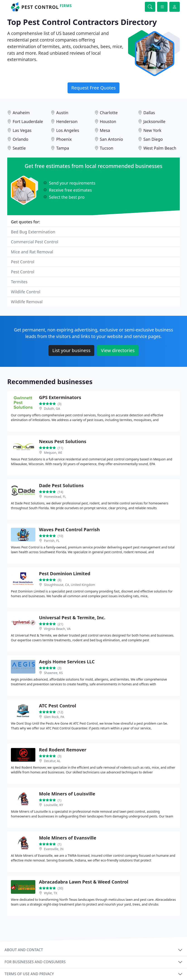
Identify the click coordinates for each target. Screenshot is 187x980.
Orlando (21, 139)
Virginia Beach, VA (57, 629)
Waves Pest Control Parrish (69, 529)
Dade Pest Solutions (61, 485)
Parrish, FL (52, 541)
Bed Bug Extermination (33, 232)
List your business (71, 350)
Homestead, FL (55, 497)
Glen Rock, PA (54, 717)
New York (152, 130)
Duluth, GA (52, 409)
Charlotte (109, 113)
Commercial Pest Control (35, 242)
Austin (62, 113)
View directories (118, 350)
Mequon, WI (53, 453)
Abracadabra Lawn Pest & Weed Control (84, 882)
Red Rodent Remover (63, 750)
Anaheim (21, 113)
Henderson (67, 121)
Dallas (149, 113)
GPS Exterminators (60, 397)
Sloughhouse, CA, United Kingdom (70, 585)
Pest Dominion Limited (65, 574)
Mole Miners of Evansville (68, 838)
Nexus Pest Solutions (63, 441)
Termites (19, 282)
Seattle (19, 148)
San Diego (153, 139)
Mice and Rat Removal (32, 252)
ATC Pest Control (58, 706)
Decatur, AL (52, 761)
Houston (108, 121)
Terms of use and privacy (29, 974)
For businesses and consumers (35, 962)
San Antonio (111, 139)
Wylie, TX (51, 893)
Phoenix (64, 139)
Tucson (107, 148)
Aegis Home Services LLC (67, 662)
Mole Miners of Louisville (67, 794)
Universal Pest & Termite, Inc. (72, 618)
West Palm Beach (160, 148)
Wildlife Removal (27, 302)
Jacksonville (154, 121)
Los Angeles (68, 130)
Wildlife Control (26, 292)
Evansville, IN (54, 849)
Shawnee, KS (53, 673)
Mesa (105, 130)
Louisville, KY (54, 805)
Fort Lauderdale (28, 121)
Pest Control (23, 262)
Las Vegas (22, 130)
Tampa (63, 148)
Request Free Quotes (94, 88)
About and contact (24, 950)
